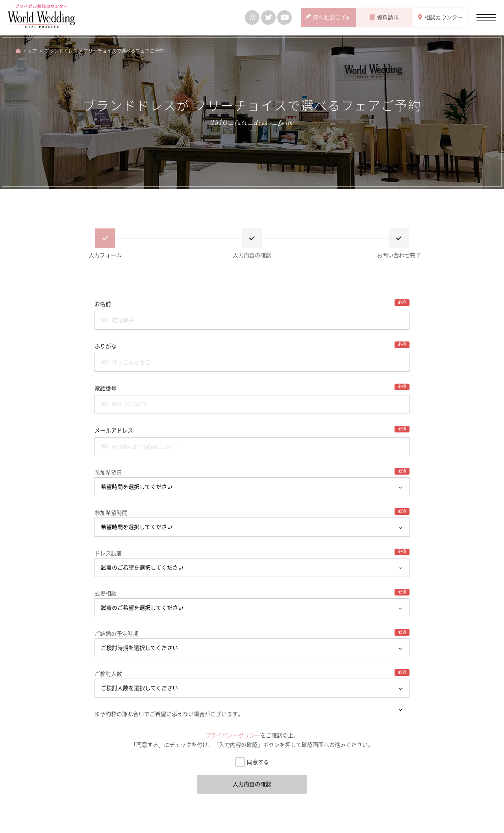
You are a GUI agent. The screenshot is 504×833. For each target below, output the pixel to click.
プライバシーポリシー (233, 735)
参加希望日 (108, 473)
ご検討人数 (108, 674)
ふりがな (106, 346)
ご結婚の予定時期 (117, 634)
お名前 (103, 304)
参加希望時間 (111, 513)
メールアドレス (114, 430)
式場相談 (106, 594)
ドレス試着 (108, 553)
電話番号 (106, 388)
